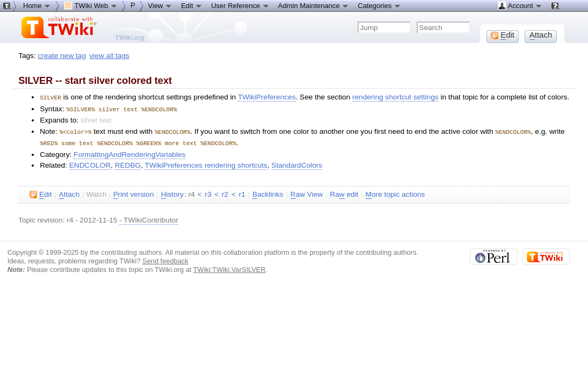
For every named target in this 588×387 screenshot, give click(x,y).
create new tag (62, 56)
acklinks (268, 192)
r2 (225, 192)
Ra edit (344, 192)
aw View (307, 192)
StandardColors (297, 163)
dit (41, 192)
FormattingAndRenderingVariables (129, 152)
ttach (70, 192)
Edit (192, 5)
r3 (208, 192)
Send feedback (165, 259)
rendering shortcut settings (395, 97)
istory (172, 192)
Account (520, 5)
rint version (134, 192)
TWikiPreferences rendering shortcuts (206, 163)
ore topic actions (395, 192)
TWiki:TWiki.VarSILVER (230, 267)
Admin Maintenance (314, 5)
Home (37, 5)
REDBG (128, 163)
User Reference (240, 5)
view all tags (110, 56)
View (161, 5)
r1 (242, 192)
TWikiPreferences (267, 97)
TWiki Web (91, 5)
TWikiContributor (151, 218)
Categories (379, 5)
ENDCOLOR (90, 163)
